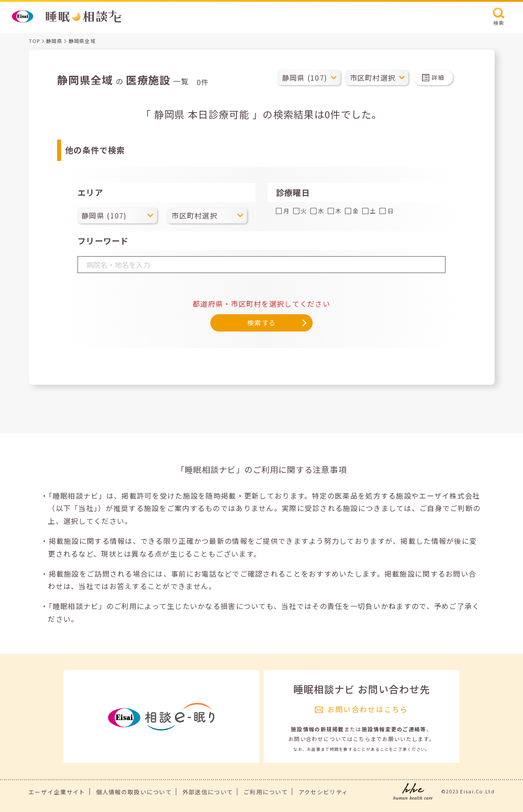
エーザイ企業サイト (57, 792)
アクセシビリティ (323, 792)
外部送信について (208, 792)
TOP (35, 41)
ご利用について (266, 792)
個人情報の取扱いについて (134, 792)
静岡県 (54, 41)
